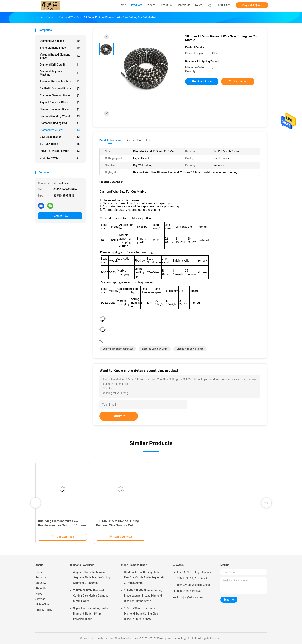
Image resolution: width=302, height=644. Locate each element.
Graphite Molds (60, 158)
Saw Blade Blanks (60, 137)
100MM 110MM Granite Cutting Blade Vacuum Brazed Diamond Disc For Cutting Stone (143, 596)
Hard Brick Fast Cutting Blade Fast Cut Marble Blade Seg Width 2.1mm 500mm (144, 577)
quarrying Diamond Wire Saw (118, 349)
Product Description (139, 140)
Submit (119, 416)
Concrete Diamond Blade (60, 95)
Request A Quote (252, 5)
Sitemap (40, 599)
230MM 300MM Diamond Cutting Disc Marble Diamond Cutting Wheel (91, 596)
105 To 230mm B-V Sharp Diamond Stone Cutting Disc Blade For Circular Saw (141, 614)
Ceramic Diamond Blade (60, 109)
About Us (41, 588)
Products (41, 577)
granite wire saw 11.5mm (190, 349)
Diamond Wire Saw (60, 130)
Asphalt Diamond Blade (60, 102)
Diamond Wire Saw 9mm (155, 349)
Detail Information (110, 140)
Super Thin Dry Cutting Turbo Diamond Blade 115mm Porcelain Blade (91, 614)
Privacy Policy (44, 610)
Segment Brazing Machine (60, 82)
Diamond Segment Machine (60, 73)
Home (39, 572)
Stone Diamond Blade (60, 48)
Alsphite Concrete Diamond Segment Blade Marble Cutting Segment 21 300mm (92, 577)
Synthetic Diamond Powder (60, 88)
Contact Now (60, 216)
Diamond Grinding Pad (60, 123)
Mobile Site (42, 604)
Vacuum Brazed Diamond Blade (60, 56)
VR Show (41, 583)
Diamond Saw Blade (60, 41)
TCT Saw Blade (60, 144)
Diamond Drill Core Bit (60, 65)
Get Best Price (202, 81)
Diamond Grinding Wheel (60, 116)
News (39, 594)
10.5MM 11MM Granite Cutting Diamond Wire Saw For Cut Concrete (117, 525)
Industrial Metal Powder (60, 151)
